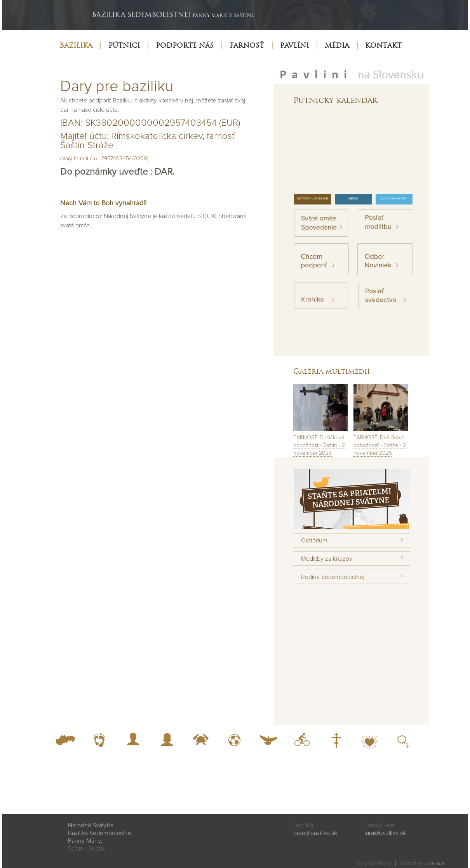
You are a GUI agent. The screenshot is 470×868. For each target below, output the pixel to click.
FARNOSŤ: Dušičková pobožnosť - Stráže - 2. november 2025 (380, 445)
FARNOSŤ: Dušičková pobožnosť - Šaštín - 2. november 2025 (320, 445)
